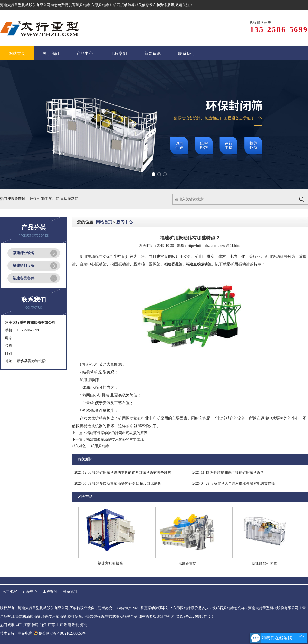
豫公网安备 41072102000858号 (60, 633)
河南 (27, 625)
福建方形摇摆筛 (110, 563)
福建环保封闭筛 (264, 564)
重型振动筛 (69, 199)
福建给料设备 (24, 266)
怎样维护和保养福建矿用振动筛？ (228, 472)
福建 (35, 625)
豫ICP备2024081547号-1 (195, 616)
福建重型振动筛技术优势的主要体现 (115, 440)
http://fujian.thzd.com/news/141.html (214, 246)
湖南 (68, 625)
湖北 (75, 625)
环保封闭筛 (39, 199)
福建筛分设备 (24, 253)
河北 (84, 625)
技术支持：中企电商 (16, 633)
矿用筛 (54, 199)
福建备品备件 (24, 278)
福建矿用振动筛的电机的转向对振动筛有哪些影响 (123, 472)
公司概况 (10, 592)
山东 (59, 625)
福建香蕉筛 (187, 564)
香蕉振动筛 (81, 5)
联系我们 (70, 592)
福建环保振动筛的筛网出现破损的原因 (117, 433)
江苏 (51, 625)
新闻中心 (124, 222)
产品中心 (30, 592)
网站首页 (104, 222)
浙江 (43, 625)
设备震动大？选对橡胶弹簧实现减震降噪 (234, 483)
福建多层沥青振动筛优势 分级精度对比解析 (118, 483)
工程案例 (50, 592)
